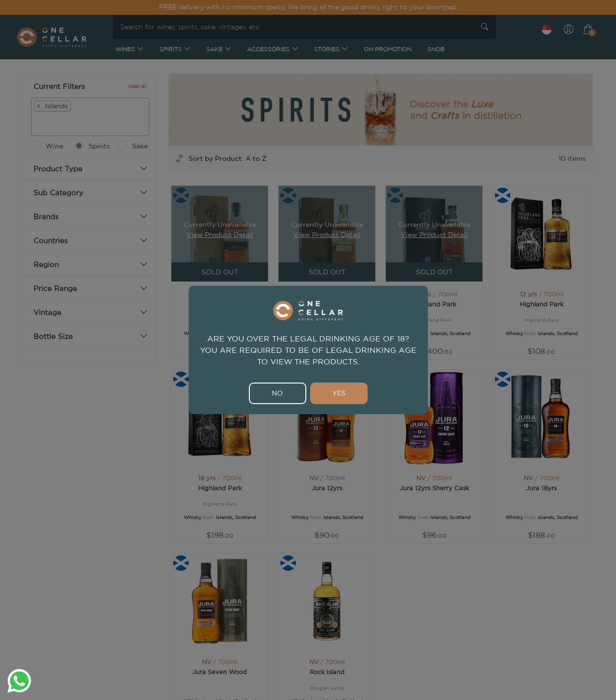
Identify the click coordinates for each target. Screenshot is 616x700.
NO (277, 393)
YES (339, 393)
